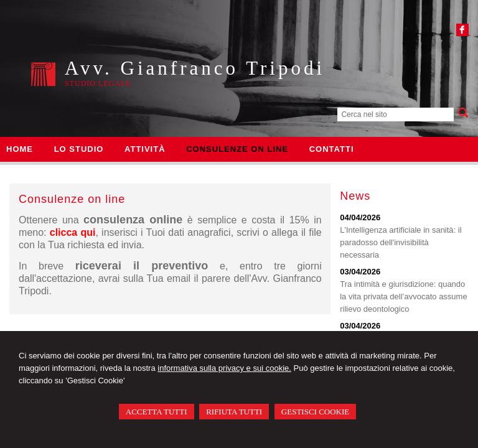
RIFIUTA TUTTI (234, 412)
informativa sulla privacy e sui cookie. (224, 368)
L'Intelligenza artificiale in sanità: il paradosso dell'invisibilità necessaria (401, 242)
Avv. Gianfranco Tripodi (195, 68)
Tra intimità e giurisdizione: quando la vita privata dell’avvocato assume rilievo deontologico (404, 296)
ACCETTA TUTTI (157, 412)
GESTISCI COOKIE (315, 412)
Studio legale (98, 83)
